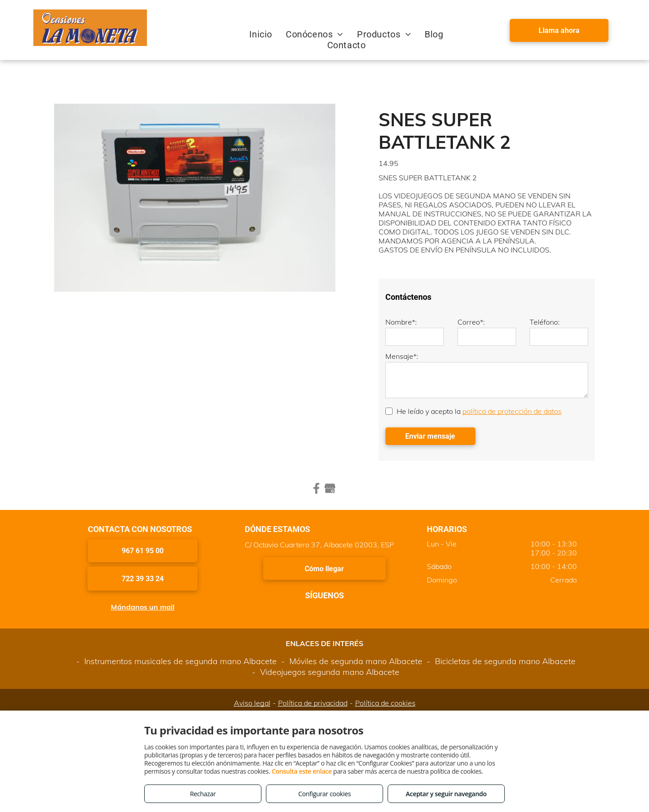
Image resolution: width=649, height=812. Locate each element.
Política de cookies (385, 703)
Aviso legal (252, 703)
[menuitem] (261, 34)
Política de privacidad (313, 703)
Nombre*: (401, 322)
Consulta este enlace (302, 771)
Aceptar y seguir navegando (446, 794)
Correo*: (471, 322)
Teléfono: (545, 322)
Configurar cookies (325, 794)
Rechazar (203, 794)
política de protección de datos (512, 411)
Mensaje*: (402, 356)
